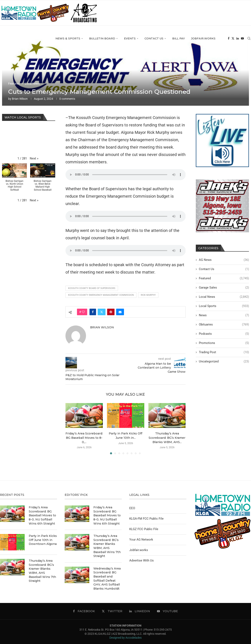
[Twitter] (233, 38)
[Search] (249, 38)
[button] (34, 159)
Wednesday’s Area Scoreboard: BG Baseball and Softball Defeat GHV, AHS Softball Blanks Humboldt (107, 579)
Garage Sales (224, 288)
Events (130, 38)
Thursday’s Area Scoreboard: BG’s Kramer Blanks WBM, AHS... (167, 438)
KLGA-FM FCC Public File (146, 519)
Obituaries (224, 325)
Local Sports (224, 306)
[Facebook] (229, 38)
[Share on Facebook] (93, 312)
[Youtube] (242, 38)
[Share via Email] (120, 312)
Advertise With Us (142, 560)
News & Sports (68, 38)
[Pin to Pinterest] (111, 312)
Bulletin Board (102, 38)
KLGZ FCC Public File (144, 529)
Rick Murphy (148, 295)
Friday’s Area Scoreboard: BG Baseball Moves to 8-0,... (84, 438)
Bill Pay (179, 38)
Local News (224, 297)
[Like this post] (83, 312)
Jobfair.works (203, 38)
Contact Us (154, 38)
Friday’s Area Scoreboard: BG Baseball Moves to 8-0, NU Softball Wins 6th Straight (42, 515)
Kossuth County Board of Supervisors (92, 288)
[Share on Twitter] (102, 312)
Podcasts (224, 334)
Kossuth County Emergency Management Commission (101, 295)
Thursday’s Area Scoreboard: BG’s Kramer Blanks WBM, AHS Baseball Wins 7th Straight (42, 571)
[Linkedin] (238, 38)
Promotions (224, 343)
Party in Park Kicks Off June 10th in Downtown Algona (43, 540)
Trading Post (224, 352)
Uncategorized (224, 362)
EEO (132, 508)
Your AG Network (141, 540)
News (224, 315)
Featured (224, 278)
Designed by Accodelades (125, 638)
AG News (224, 260)
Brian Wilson (20, 99)
